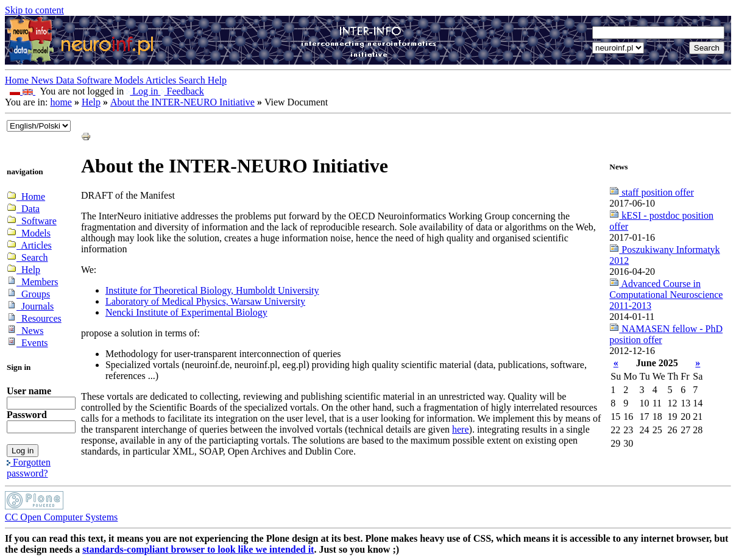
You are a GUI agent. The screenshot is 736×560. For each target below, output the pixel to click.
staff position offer (652, 192)
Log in (143, 91)
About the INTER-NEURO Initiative (182, 102)
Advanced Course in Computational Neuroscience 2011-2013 (666, 295)
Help (217, 80)
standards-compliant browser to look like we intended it (198, 549)
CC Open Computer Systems (61, 517)
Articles (162, 80)
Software (96, 80)
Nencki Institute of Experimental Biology (186, 312)
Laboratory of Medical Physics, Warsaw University (205, 301)
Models (130, 80)
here (461, 429)
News (43, 80)
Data (66, 80)
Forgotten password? (29, 468)
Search (193, 80)
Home (18, 80)
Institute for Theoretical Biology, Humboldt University (212, 290)
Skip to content (34, 10)
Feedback (182, 91)
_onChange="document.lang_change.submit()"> (39, 126)
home (61, 102)
